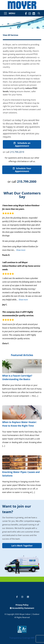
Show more (21, 250)
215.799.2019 (17, 152)
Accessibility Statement (22, 608)
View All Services (11, 35)
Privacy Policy (22, 605)
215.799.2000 (27, 182)
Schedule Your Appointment (22, 170)
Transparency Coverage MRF (22, 638)
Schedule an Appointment (22, 144)
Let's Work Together (22, 546)
